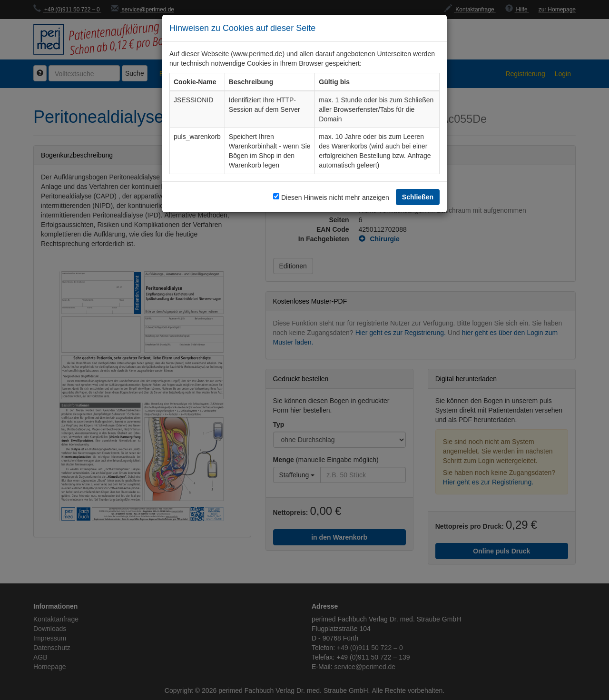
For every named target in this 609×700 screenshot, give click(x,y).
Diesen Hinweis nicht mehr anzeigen (335, 197)
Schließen (418, 197)
